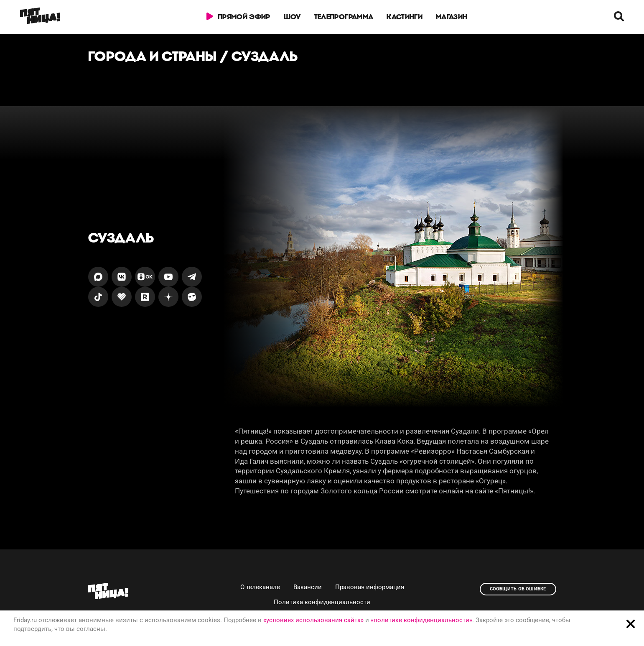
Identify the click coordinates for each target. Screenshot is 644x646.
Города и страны (153, 56)
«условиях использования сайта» (313, 620)
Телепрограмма (344, 17)
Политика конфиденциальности (322, 602)
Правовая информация (370, 587)
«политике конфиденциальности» (421, 620)
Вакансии (308, 587)
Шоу (292, 17)
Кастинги (405, 17)
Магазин (452, 17)
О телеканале (260, 587)
